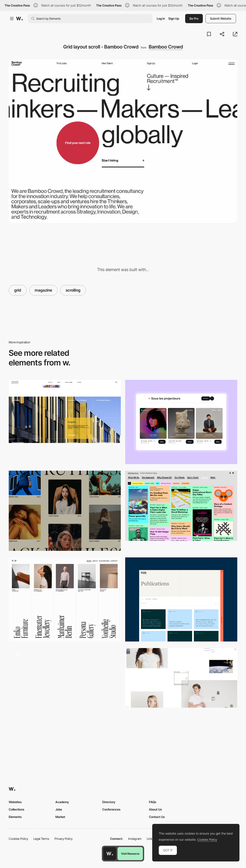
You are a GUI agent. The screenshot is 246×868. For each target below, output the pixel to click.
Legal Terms (41, 839)
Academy (62, 802)
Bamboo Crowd (166, 47)
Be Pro (194, 18)
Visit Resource (130, 854)
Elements (15, 817)
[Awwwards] (19, 19)
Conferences (111, 809)
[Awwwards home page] (110, 854)
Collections (16, 809)
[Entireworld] (181, 678)
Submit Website (221, 18)
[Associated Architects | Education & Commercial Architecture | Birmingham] (65, 411)
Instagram (135, 839)
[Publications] (181, 600)
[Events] (181, 422)
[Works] (65, 600)
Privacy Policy (64, 839)
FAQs (153, 802)
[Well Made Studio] (181, 506)
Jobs (59, 809)
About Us (155, 809)
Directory (109, 802)
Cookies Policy (18, 839)
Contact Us (157, 817)
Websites (15, 802)
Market (60, 817)
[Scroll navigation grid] (65, 688)
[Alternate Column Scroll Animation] (65, 511)
